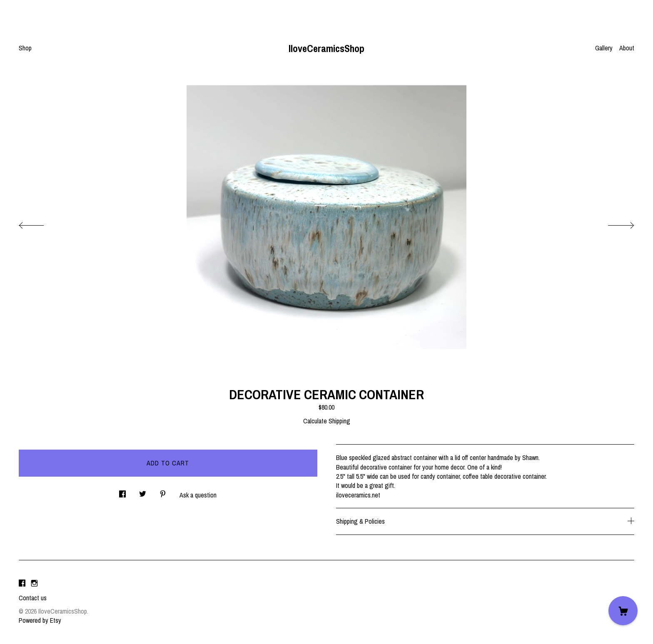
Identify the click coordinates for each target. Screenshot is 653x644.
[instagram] (34, 584)
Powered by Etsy (40, 620)
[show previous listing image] (40, 223)
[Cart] (623, 611)
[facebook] (22, 584)
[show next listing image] (613, 223)
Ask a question (198, 495)
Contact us (33, 598)
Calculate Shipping (327, 421)
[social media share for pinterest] (163, 492)
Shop (25, 48)
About (627, 48)
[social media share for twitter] (143, 492)
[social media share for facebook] (122, 492)
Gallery (604, 48)
